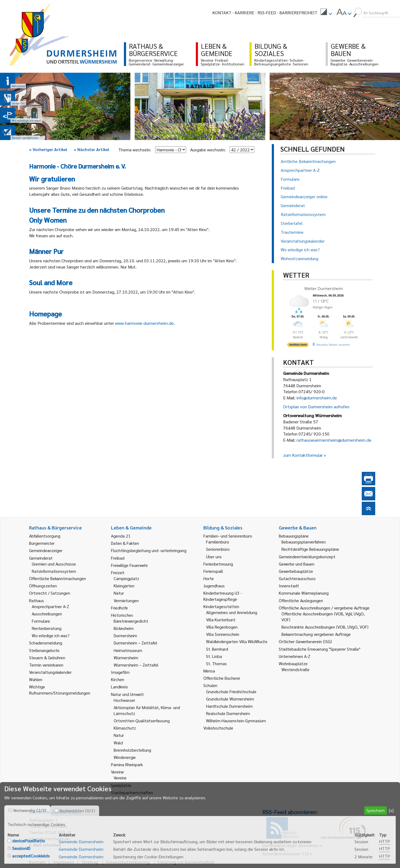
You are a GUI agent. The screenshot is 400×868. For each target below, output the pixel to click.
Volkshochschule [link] (218, 728)
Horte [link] (209, 578)
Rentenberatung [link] (47, 628)
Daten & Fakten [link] (125, 543)
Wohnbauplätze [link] (293, 663)
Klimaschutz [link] (125, 728)
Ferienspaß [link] (213, 571)
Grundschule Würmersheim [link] (230, 699)
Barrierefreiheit (298, 13)
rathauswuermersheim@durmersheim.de (334, 440)
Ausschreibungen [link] (47, 614)
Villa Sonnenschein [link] (223, 634)
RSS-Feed (267, 13)
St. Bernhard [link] (217, 649)
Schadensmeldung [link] (46, 643)
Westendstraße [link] (295, 669)
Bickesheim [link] (124, 628)
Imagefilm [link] (120, 672)
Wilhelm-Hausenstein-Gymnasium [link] (236, 721)
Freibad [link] (118, 558)
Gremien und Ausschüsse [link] (54, 564)
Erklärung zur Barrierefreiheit (186, 862)
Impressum (64, 862)
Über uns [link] (214, 557)
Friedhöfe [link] (119, 608)
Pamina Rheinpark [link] (127, 764)
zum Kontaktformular (303, 455)
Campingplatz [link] (126, 578)
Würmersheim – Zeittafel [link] (136, 665)
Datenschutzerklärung (128, 862)
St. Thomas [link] (216, 663)
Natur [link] (119, 593)
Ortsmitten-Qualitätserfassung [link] (142, 721)
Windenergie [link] (125, 757)
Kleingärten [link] (124, 586)
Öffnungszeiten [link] (43, 586)
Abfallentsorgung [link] (45, 536)
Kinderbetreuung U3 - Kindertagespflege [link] (223, 596)
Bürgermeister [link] (42, 543)
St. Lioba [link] (214, 656)
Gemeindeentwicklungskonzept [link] (307, 557)
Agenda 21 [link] (121, 536)
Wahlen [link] (36, 679)
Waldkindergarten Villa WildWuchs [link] (237, 641)
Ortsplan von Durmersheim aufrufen (316, 407)
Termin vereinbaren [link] (46, 665)
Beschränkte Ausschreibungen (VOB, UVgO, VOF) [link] (325, 627)
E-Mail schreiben (45, 845)
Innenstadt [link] (289, 586)
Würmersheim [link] (126, 658)
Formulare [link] (41, 621)
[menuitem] (326, 13)
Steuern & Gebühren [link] (47, 658)
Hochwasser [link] (124, 700)
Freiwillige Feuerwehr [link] (129, 565)
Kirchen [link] (118, 679)
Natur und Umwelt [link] (127, 694)
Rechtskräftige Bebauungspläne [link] (310, 549)
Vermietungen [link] (126, 600)
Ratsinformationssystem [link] (54, 571)
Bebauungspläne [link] (294, 536)
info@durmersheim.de (317, 398)
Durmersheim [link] (125, 635)
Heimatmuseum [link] (128, 650)
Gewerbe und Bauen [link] (297, 564)
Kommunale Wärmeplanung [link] (304, 593)
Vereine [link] (120, 778)
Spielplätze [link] (121, 785)
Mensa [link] (209, 671)
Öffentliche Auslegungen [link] (301, 600)
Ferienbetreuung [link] (218, 564)
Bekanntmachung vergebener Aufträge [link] (316, 634)
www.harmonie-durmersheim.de (144, 323)
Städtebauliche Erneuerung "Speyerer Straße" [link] (320, 649)
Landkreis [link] (119, 687)
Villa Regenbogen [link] (222, 627)
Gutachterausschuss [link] (297, 578)
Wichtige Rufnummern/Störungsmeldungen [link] (60, 690)
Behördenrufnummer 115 (286, 854)
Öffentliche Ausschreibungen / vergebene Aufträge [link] (324, 608)
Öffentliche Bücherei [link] (222, 678)
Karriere (244, 13)
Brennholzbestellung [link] (132, 750)
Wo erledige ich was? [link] (51, 635)
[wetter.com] (298, 346)
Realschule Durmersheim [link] (228, 713)
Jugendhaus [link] (214, 586)
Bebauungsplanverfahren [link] (304, 542)
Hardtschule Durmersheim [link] (229, 706)
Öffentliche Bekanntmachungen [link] (58, 578)
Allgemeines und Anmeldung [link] (232, 612)
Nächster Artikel (92, 149)
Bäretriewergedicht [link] (131, 621)
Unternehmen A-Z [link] (295, 656)
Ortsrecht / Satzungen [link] (50, 593)
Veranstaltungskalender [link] (50, 672)
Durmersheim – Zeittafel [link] (135, 643)
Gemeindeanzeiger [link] (46, 550)
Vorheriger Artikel (48, 149)
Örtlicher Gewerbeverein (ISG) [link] (305, 641)
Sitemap (90, 862)
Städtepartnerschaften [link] (132, 792)
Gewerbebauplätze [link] (296, 571)
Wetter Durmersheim (324, 288)
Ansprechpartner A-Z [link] (51, 606)
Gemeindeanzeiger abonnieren (291, 845)
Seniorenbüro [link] (218, 549)
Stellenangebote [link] (44, 650)
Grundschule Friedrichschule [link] (231, 691)
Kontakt (222, 13)
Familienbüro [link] (218, 542)
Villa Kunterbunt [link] (221, 620)
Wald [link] (118, 743)
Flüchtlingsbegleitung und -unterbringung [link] (149, 550)
